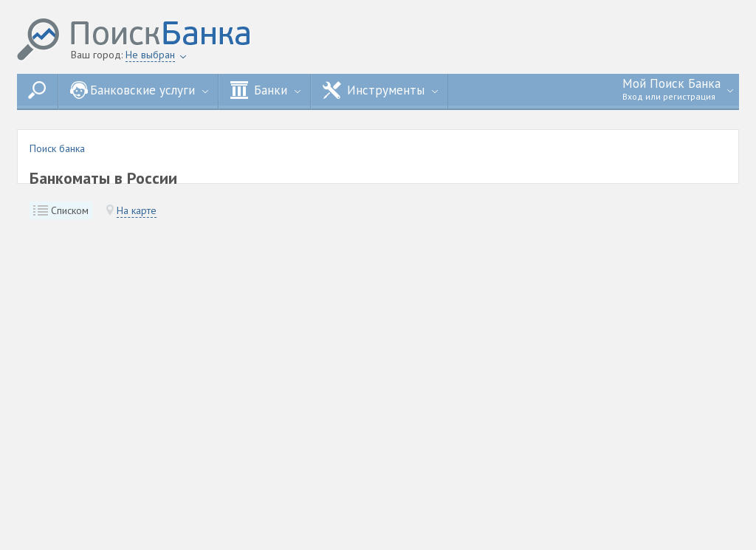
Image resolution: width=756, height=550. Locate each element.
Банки (265, 90)
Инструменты (380, 90)
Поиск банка (57, 148)
